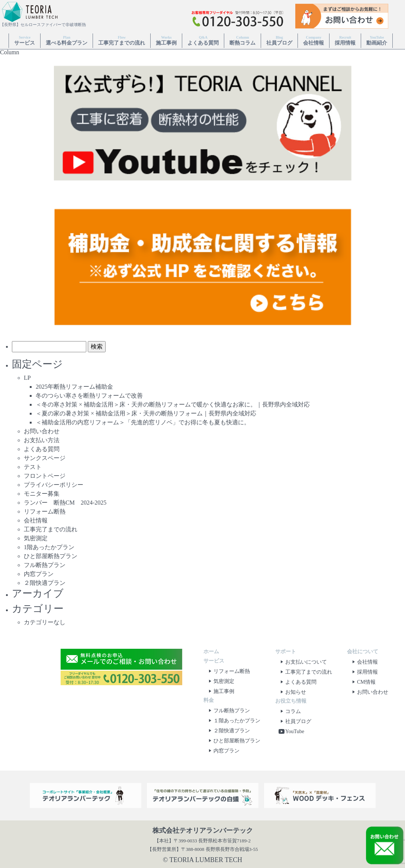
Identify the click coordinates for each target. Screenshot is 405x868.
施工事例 (166, 40)
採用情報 (345, 40)
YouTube (291, 731)
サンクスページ (45, 458)
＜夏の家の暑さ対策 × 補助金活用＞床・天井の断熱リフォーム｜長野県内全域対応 (146, 413)
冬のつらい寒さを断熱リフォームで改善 (89, 396)
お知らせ (292, 692)
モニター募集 (42, 494)
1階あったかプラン (49, 547)
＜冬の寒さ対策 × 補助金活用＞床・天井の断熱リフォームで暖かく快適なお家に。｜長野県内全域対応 (173, 404)
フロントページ (45, 476)
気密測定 (36, 538)
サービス (25, 40)
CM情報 (363, 682)
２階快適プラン (45, 583)
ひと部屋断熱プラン (51, 556)
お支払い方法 (42, 440)
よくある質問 (203, 40)
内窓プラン (39, 574)
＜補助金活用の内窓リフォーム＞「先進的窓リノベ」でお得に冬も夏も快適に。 (143, 422)
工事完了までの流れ (122, 40)
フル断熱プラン (45, 565)
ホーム (211, 652)
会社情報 (314, 40)
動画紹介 (377, 40)
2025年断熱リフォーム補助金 (74, 387)
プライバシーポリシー (54, 485)
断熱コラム (242, 40)
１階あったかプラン (233, 721)
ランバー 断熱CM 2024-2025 (65, 503)
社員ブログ (279, 40)
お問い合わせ (42, 431)
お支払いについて (302, 662)
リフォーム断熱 (45, 511)
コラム (289, 711)
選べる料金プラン (67, 40)
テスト (33, 467)
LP (27, 378)
